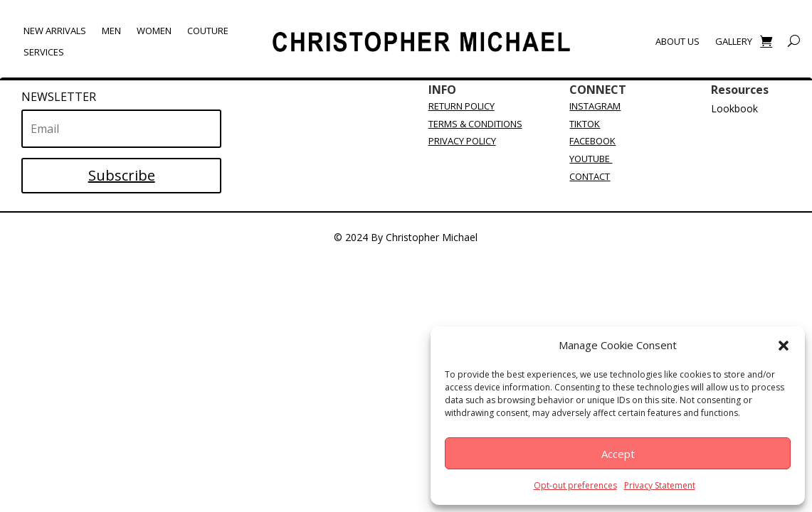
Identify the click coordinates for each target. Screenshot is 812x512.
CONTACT (590, 176)
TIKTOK (585, 124)
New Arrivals (55, 31)
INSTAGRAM (595, 106)
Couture (208, 31)
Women (154, 31)
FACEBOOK (592, 141)
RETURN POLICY (462, 106)
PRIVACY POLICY (462, 141)
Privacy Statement (660, 485)
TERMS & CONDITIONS (475, 124)
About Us (677, 42)
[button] (784, 346)
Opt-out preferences (575, 485)
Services (44, 53)
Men (111, 31)
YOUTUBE (591, 159)
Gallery (734, 42)
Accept (618, 454)
